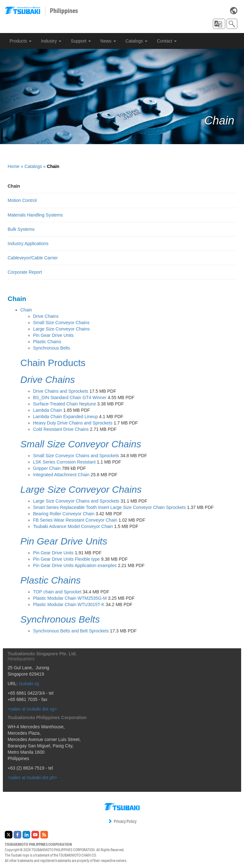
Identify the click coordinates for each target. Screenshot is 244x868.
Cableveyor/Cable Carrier (33, 258)
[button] (219, 24)
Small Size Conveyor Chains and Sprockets (76, 456)
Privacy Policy (122, 821)
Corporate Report (25, 272)
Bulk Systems (21, 229)
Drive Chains (46, 316)
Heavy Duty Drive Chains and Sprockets (73, 423)
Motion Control (22, 200)
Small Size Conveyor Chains (61, 323)
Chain (26, 310)
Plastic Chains (47, 342)
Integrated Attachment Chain (61, 475)
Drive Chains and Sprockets (61, 391)
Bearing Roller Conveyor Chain (64, 514)
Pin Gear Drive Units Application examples (75, 565)
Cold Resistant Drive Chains (61, 429)
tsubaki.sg (29, 684)
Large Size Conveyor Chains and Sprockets (76, 501)
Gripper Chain (47, 468)
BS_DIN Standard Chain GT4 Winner (70, 397)
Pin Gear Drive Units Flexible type (66, 559)
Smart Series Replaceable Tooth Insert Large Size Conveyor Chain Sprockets (109, 507)
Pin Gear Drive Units (53, 335)
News (108, 41)
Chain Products (53, 363)
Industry (51, 41)
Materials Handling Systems (35, 215)
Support (81, 41)
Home (14, 166)
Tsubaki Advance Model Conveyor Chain (73, 526)
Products (20, 41)
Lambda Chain (47, 410)
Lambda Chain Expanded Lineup (65, 417)
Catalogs (136, 41)
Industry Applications (28, 244)
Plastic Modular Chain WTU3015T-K (69, 604)
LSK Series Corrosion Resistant (64, 462)
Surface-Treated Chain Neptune (64, 404)
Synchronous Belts (52, 348)
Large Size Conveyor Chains (61, 329)
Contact (167, 41)
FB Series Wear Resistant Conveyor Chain (75, 520)
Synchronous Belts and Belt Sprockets (71, 631)
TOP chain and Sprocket (57, 592)
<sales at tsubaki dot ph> (32, 778)
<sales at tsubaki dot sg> (32, 709)
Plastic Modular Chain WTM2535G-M (70, 598)
